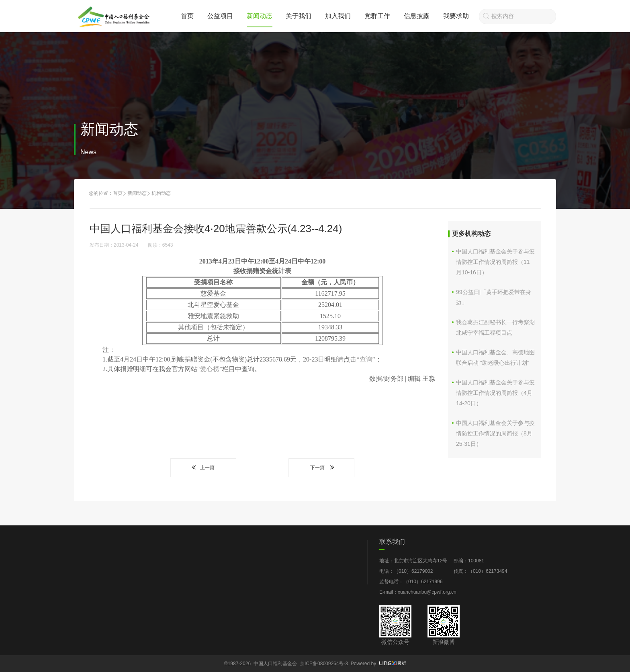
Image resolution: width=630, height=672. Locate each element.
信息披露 (417, 16)
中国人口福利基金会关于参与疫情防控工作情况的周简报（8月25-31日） (495, 433)
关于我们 (299, 16)
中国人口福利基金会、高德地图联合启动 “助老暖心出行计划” (495, 357)
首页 (187, 16)
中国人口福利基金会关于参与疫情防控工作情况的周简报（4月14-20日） (495, 393)
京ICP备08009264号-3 (324, 664)
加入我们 (338, 16)
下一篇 (321, 468)
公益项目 (220, 16)
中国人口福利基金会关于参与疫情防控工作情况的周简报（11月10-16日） (495, 262)
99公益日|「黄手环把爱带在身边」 (494, 297)
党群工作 (377, 16)
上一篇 (203, 468)
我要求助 (456, 16)
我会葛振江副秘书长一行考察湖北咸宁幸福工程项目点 (495, 327)
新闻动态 (260, 16)
